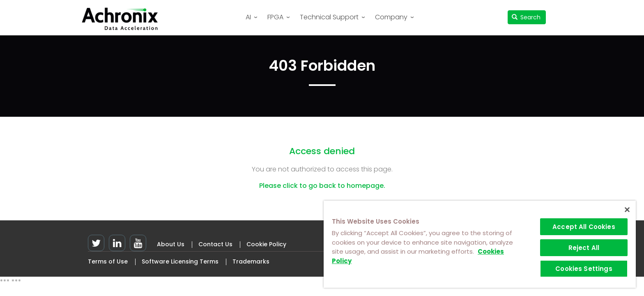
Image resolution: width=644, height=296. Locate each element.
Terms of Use (108, 261)
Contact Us (215, 244)
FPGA (275, 17)
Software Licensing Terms (180, 261)
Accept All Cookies (584, 227)
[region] (480, 244)
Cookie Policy (266, 244)
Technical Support (329, 17)
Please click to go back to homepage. (322, 186)
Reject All (584, 248)
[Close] (627, 210)
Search (526, 17)
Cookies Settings (584, 269)
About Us (171, 244)
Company (391, 17)
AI (248, 17)
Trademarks (251, 261)
